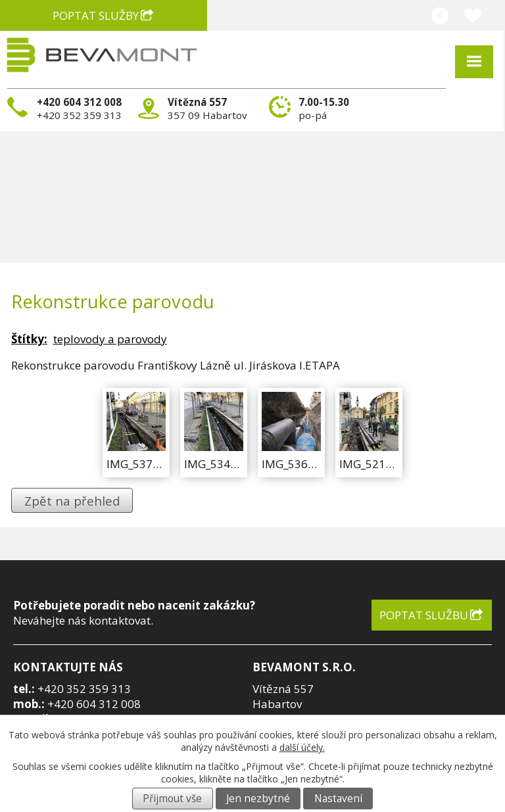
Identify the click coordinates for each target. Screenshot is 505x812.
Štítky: (29, 339)
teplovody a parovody (110, 339)
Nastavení (338, 799)
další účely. (302, 747)
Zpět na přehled (72, 501)
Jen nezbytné (258, 799)
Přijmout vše (172, 799)
